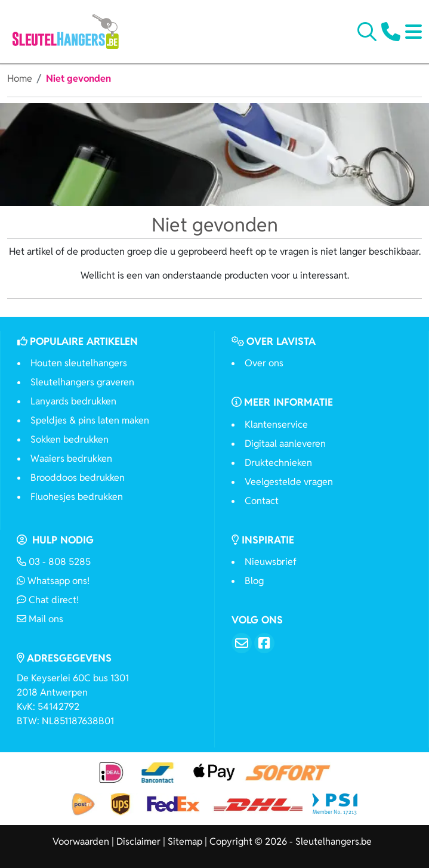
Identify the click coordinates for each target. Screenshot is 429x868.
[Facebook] (264, 643)
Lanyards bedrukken (73, 401)
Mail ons (40, 619)
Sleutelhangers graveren (82, 382)
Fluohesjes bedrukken (77, 497)
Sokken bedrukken (70, 439)
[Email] (242, 643)
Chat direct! (48, 600)
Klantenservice (276, 424)
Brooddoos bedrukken (78, 478)
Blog (254, 581)
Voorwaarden (81, 841)
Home (20, 78)
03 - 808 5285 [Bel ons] (54, 562)
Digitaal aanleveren (285, 444)
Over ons (264, 363)
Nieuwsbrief (271, 562)
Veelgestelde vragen (289, 482)
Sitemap (185, 841)
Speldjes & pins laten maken (90, 420)
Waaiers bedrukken (71, 458)
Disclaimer (138, 841)
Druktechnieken (278, 463)
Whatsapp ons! (53, 581)
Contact (262, 501)
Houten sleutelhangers (79, 363)
